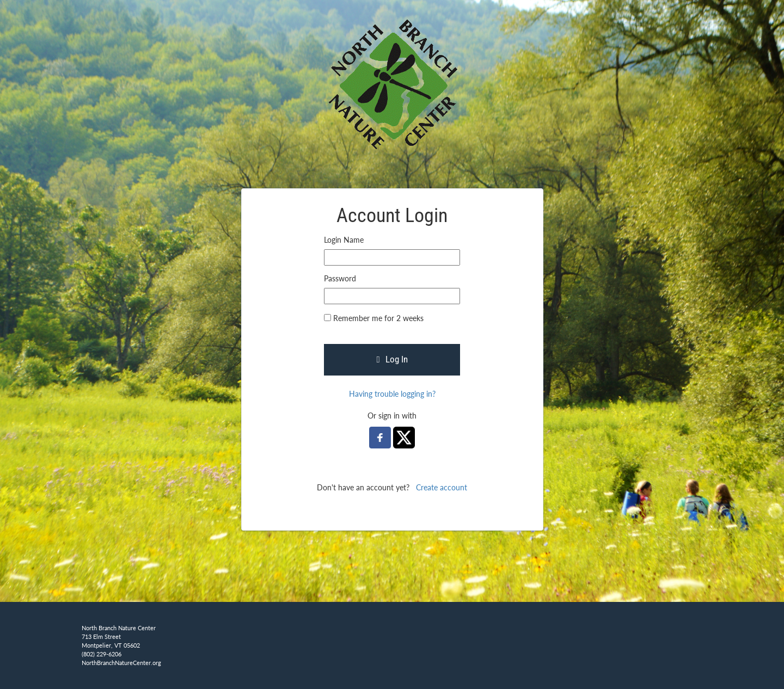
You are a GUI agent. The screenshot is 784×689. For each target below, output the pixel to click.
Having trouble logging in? (392, 394)
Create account (442, 487)
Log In (392, 359)
